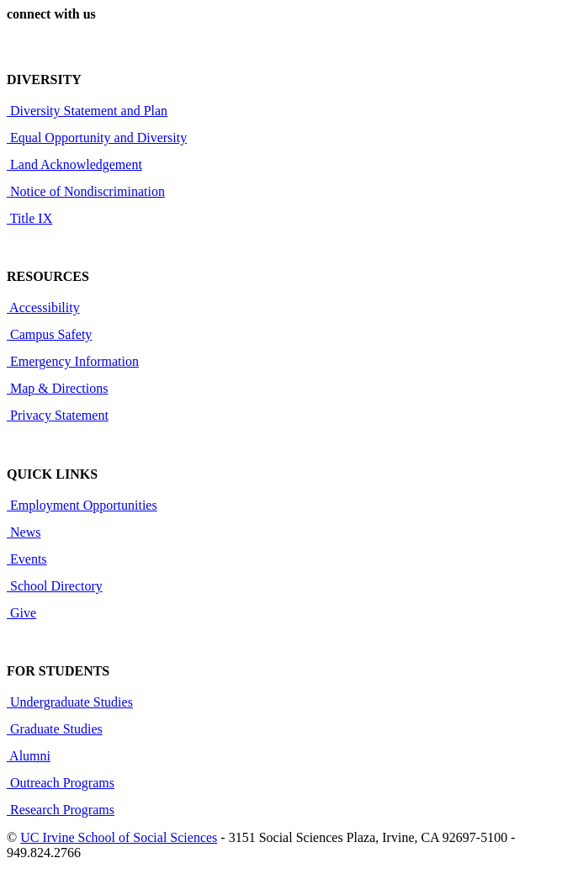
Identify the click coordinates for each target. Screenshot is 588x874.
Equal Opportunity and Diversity (97, 138)
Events (27, 559)
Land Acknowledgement (74, 164)
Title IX (29, 218)
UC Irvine (49, 837)
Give (21, 613)
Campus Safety (49, 334)
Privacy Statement (58, 415)
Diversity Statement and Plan (87, 111)
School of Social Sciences (148, 837)
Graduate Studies (55, 729)
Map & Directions (57, 388)
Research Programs (61, 810)
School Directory (55, 586)
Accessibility (43, 307)
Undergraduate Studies (70, 702)
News (24, 532)
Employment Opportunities (82, 505)
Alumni (29, 756)
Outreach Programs (61, 783)
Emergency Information (73, 361)
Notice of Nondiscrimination (86, 191)
